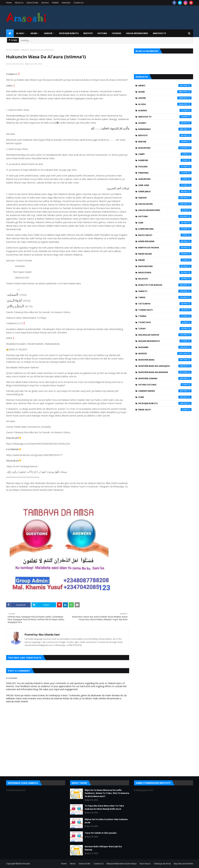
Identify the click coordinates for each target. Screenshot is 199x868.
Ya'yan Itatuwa (165, 385)
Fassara (165, 167)
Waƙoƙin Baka (165, 360)
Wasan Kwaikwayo (165, 341)
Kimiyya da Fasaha (165, 248)
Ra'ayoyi (165, 279)
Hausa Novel (165, 204)
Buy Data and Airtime (183, 864)
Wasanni (165, 347)
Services (45, 3)
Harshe (165, 198)
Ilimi (165, 223)
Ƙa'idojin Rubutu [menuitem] (69, 33)
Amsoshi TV (165, 117)
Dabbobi (165, 160)
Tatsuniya (165, 304)
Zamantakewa (165, 391)
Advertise (66, 3)
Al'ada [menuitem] (20, 33)
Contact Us (78, 3)
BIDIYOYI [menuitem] (88, 33)
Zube (165, 397)
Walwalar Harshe (165, 335)
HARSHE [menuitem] (48, 33)
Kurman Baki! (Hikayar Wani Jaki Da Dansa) (103, 848)
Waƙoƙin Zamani (165, 378)
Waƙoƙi (165, 353)
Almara (165, 110)
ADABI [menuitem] (34, 33)
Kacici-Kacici (165, 235)
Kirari (165, 260)
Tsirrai (165, 316)
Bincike (165, 142)
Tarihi (165, 297)
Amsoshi (26, 864)
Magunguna (165, 266)
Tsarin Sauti (165, 310)
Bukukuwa (165, 148)
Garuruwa (165, 179)
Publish (55, 3)
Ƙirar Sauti (165, 410)
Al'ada (165, 104)
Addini (16, 50)
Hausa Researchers (165, 210)
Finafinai (165, 173)
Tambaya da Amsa (162, 864)
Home (9, 3)
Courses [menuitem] (117, 33)
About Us (19, 3)
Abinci (165, 85)
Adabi (165, 92)
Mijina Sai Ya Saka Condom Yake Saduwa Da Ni (106, 821)
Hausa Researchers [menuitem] (137, 33)
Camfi (165, 154)
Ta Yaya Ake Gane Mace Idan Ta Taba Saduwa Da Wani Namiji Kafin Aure (104, 807)
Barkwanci (165, 129)
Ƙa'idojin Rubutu (165, 403)
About (73, 864)
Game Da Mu (32, 3)
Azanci (165, 123)
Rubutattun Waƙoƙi (165, 285)
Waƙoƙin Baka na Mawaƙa (165, 372)
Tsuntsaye (165, 322)
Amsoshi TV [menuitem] (159, 33)
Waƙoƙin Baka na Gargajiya (165, 366)
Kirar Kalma (165, 254)
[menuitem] (10, 33)
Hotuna (165, 216)
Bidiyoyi (165, 135)
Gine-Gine (165, 185)
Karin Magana (165, 241)
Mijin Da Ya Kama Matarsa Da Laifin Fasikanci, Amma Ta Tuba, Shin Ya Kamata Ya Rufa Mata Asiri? (107, 793)
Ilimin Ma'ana (165, 229)
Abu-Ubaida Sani (16, 64)
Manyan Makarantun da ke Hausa (122, 864)
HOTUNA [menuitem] (102, 33)
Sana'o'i (165, 291)
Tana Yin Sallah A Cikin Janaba (101, 833)
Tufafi (165, 329)
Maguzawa (165, 272)
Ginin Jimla (165, 191)
